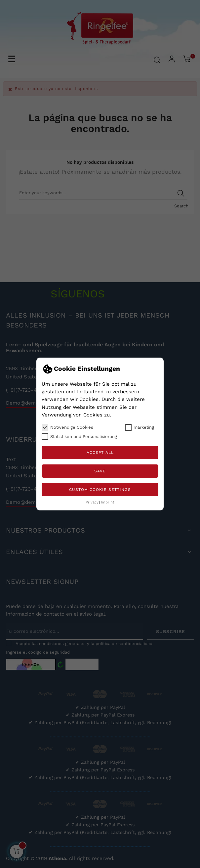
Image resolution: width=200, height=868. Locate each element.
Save (100, 471)
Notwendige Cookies (67, 427)
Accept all (100, 453)
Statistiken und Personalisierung (79, 437)
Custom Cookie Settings (100, 490)
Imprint (108, 502)
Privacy (92, 502)
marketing (140, 427)
